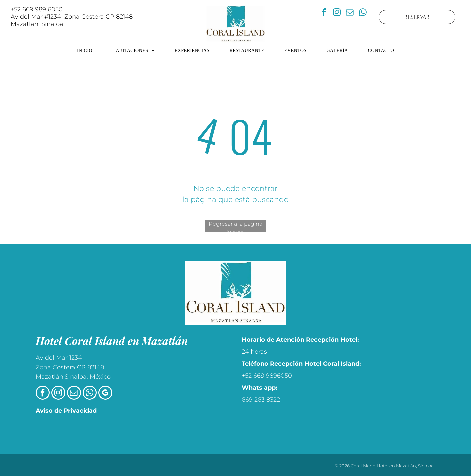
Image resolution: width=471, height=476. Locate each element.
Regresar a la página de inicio (235, 226)
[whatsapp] (363, 13)
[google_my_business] (105, 393)
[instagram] (337, 13)
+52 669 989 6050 (37, 9)
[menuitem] (85, 50)
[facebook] (324, 13)
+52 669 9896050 (267, 376)
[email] (350, 13)
